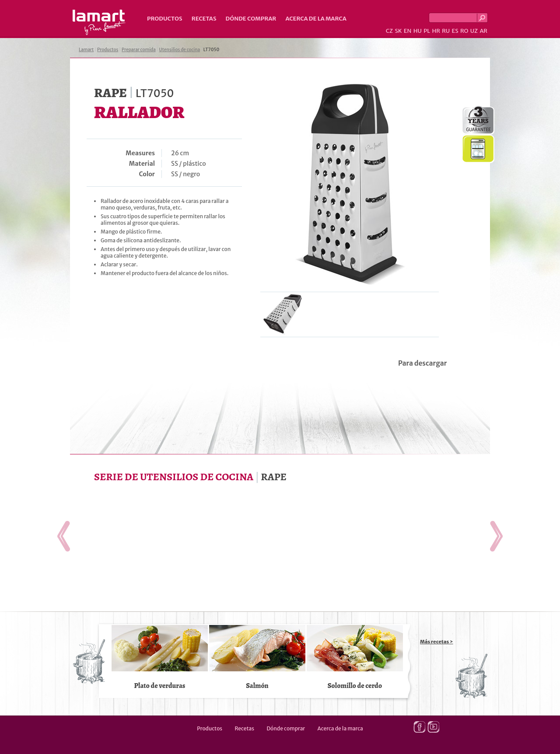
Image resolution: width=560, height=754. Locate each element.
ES (455, 31)
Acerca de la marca (316, 19)
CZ (389, 31)
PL (427, 31)
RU (446, 31)
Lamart (99, 22)
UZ (474, 31)
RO (464, 31)
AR (483, 31)
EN (408, 31)
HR (436, 31)
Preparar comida (139, 50)
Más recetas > (437, 642)
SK (398, 31)
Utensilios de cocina (180, 50)
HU (418, 31)
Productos (165, 19)
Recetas (204, 19)
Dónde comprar (251, 19)
